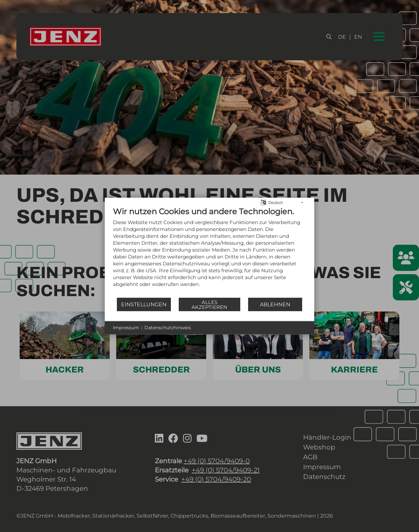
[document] (209, 252)
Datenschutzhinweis (168, 328)
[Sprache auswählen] (263, 202)
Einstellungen (144, 304)
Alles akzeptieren (209, 304)
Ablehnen (275, 304)
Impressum (126, 328)
